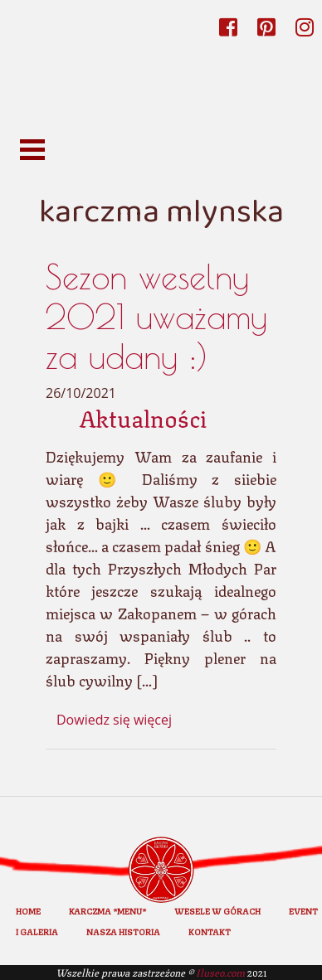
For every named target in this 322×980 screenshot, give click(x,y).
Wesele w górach (217, 910)
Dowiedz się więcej (114, 720)
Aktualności (143, 417)
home (28, 910)
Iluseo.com (220, 972)
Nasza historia (123, 931)
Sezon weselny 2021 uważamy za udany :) (156, 317)
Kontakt (210, 931)
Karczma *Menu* (107, 910)
